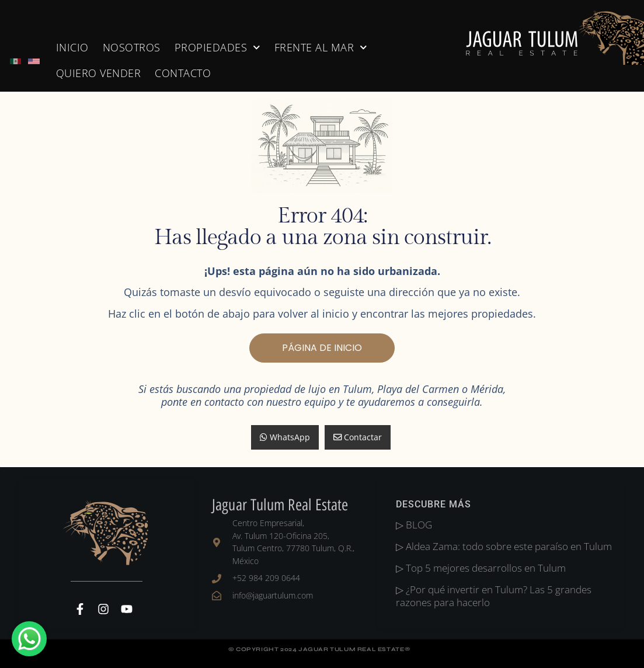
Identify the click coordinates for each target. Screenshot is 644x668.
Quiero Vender (99, 73)
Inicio (72, 47)
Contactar (358, 437)
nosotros (132, 47)
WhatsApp (285, 437)
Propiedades (217, 48)
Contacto (183, 73)
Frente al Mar (321, 48)
